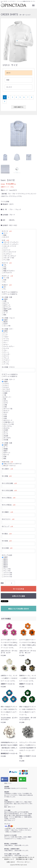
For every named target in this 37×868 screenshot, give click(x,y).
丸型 (4, 280)
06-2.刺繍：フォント (8, 318)
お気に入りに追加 (19, 596)
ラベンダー (6, 354)
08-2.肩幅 (5, 476)
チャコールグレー (8, 346)
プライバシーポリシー (24, 862)
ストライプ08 (7, 573)
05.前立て (5, 285)
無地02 (5, 561)
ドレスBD (6, 260)
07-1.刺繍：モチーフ (8, 379)
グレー (5, 342)
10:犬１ (5, 401)
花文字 (5, 324)
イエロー (5, 337)
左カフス (5, 303)
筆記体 (5, 322)
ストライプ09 (7, 575)
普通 (8, 80)
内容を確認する (19, 107)
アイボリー (6, 360)
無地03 (5, 563)
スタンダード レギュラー (10, 242)
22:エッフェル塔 (8, 424)
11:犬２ (5, 403)
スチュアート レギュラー (10, 244)
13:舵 (4, 407)
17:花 (4, 414)
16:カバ (5, 412)
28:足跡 (5, 436)
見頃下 (5, 451)
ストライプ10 (7, 577)
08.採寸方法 (6, 462)
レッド (5, 335)
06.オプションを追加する (10, 292)
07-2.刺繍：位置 (7, 443)
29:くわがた (6, 438)
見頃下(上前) (7, 309)
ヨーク (5, 313)
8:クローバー (7, 397)
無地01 (5, 559)
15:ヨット (6, 411)
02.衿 (4, 240)
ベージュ (5, 339)
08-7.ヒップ (6, 526)
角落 (4, 269)
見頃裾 (5, 311)
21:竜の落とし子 (8, 422)
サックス (5, 348)
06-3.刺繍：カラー (8, 329)
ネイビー (5, 344)
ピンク (5, 333)
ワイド (5, 248)
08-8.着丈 (5, 534)
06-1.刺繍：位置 (7, 297)
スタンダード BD (8, 258)
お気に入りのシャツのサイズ (12, 464)
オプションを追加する (10, 294)
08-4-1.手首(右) (7, 498)
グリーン (5, 352)
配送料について (9, 859)
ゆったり (9, 87)
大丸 (4, 267)
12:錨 (4, 405)
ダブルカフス (7, 273)
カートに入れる (19, 589)
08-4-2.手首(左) (7, 505)
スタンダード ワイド (9, 246)
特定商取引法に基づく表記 (24, 859)
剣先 (4, 315)
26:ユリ (5, 432)
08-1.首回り (6, 469)
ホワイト (5, 356)
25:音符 (5, 430)
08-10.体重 (5, 548)
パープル (5, 364)
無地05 (5, 567)
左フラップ (6, 307)
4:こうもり (6, 389)
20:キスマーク (7, 420)
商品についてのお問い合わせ (19, 609)
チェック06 (6, 569)
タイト (8, 73)
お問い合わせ (11, 862)
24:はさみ (6, 428)
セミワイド (6, 250)
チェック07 (6, 571)
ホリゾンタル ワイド (9, 252)
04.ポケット (6, 276)
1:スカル (5, 383)
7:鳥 (4, 395)
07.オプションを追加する (10, 374)
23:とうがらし (7, 426)
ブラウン (5, 341)
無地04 (5, 565)
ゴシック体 (6, 326)
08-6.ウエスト (6, 519)
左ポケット (6, 305)
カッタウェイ (7, 254)
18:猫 (4, 416)
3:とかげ (5, 387)
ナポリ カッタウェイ (9, 256)
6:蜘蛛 (5, 393)
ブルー (5, 350)
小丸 (4, 265)
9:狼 (4, 399)
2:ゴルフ (5, 385)
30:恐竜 (5, 440)
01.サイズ (5, 231)
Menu (34, 5)
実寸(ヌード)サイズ (9, 466)
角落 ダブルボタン (8, 271)
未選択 (5, 299)
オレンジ (5, 362)
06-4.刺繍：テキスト (8, 367)
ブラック (5, 358)
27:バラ (5, 434)
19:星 (4, 418)
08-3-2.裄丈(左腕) (7, 490)
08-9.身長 (5, 541)
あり (4, 287)
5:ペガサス (6, 391)
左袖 (4, 301)
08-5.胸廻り (6, 512)
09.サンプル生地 (7, 555)
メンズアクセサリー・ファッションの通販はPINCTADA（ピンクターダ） (19, 857)
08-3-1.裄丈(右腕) (7, 483)
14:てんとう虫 (7, 409)
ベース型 (5, 278)
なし (4, 282)
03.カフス (5, 263)
